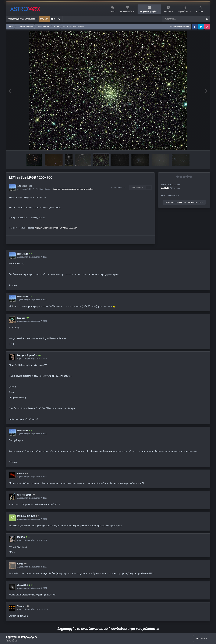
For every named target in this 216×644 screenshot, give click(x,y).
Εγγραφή (44, 19)
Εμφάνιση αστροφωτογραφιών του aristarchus (73, 189)
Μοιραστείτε (118, 187)
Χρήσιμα (200, 11)
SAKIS (20, 564)
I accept (202, 638)
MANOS (21, 537)
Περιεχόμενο (184, 11)
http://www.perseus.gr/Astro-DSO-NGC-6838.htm (56, 228)
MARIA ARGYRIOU (26, 516)
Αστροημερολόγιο (128, 11)
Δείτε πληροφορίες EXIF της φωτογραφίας (184, 202)
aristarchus (27, 186)
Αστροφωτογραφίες (149, 11)
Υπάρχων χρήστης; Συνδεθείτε (22, 19)
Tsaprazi (21, 606)
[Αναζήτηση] (177, 19)
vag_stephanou (24, 495)
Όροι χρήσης (12, 640)
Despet (21, 474)
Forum (112, 11)
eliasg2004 (22, 585)
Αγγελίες (168, 11)
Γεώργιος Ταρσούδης (27, 355)
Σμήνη (165, 188)
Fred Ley (21, 318)
